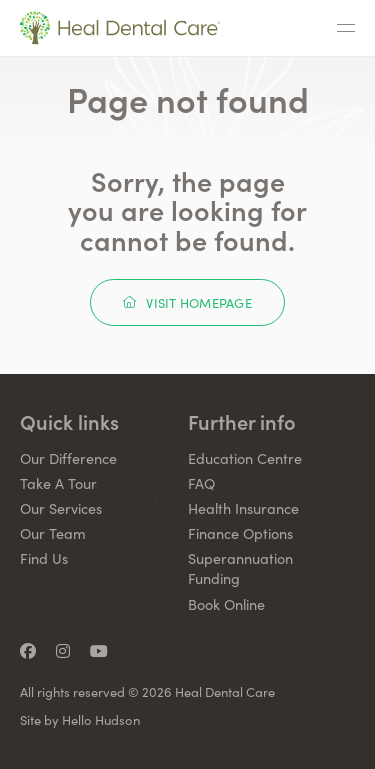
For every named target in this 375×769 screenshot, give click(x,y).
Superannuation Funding (240, 568)
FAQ (201, 483)
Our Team (53, 533)
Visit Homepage (187, 302)
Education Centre (245, 458)
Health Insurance (243, 508)
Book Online (226, 604)
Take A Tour (58, 483)
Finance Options (240, 533)
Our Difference (68, 458)
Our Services (61, 508)
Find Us (44, 558)
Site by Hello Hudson (80, 720)
